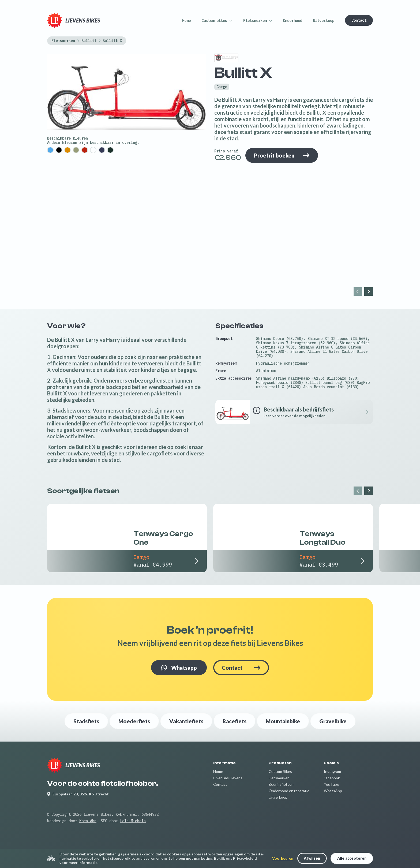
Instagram (332, 771)
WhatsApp (333, 791)
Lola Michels (133, 821)
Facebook (332, 778)
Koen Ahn (88, 821)
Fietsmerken (279, 778)
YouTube (331, 784)
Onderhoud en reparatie (289, 791)
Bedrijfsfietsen (281, 784)
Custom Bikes (280, 771)
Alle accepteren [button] (352, 858)
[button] (217, 21)
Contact (220, 784)
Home (218, 771)
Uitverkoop (278, 797)
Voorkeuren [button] (283, 858)
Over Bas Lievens (228, 778)
